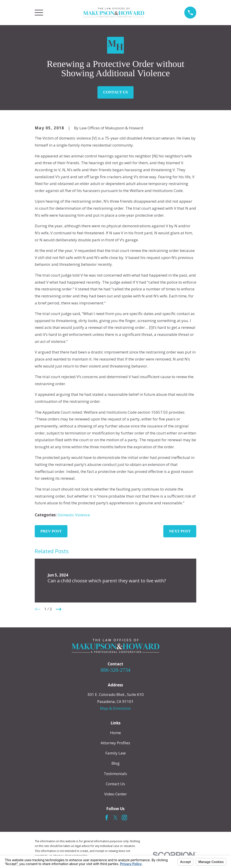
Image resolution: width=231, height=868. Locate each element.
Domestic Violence (74, 515)
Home (115, 733)
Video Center (115, 794)
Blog (115, 763)
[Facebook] (107, 818)
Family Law (115, 753)
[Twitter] (115, 818)
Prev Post (51, 531)
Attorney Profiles (115, 743)
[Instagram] (125, 818)
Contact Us (115, 92)
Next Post (180, 531)
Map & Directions (115, 708)
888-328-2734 (115, 670)
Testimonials (115, 774)
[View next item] (59, 609)
